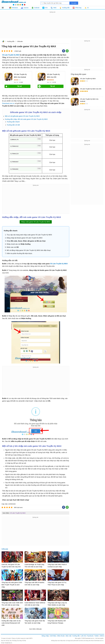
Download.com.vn (3, 42)
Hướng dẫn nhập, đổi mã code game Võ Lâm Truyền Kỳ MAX (26, 119)
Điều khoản (61, 636)
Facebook (90, 636)
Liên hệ (83, 636)
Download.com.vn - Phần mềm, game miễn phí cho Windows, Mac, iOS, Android (14, 3)
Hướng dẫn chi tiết (13, 125)
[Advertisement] (52, 27)
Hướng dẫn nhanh (13, 122)
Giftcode (20, 41)
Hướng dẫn (11, 41)
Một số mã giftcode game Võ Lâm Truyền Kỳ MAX (22, 116)
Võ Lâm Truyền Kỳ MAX (11, 55)
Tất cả (4, 8)
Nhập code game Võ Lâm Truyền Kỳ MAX (36, 222)
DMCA (102, 636)
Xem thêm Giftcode (35, 629)
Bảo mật (68, 636)
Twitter (97, 636)
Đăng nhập (45, 636)
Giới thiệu (53, 636)
